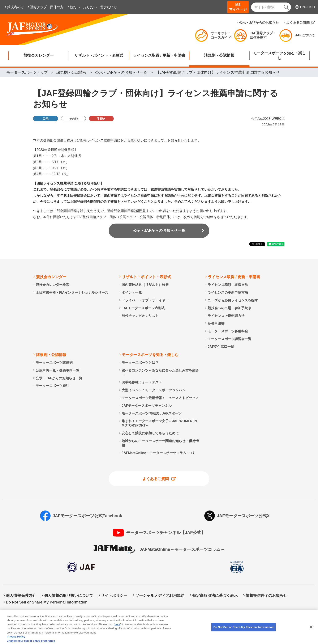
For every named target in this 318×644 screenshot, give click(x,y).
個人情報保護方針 (21, 596)
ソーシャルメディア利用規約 (160, 596)
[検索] (286, 7)
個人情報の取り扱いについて (69, 596)
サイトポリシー (114, 596)
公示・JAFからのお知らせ (259, 23)
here (117, 630)
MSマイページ (238, 7)
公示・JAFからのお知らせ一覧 (159, 230)
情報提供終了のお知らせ (266, 596)
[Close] (311, 633)
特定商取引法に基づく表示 (215, 596)
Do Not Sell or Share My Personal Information (47, 602)
